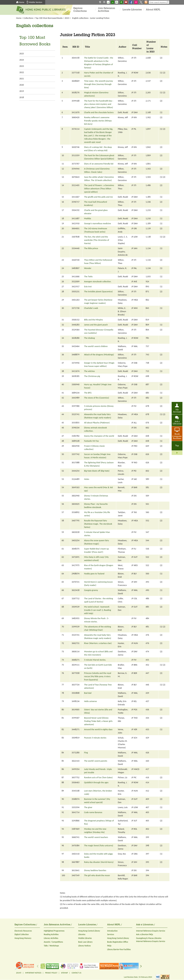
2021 (22, 79)
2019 (22, 91)
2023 (67, 18)
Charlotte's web (91, 308)
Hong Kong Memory (23, 938)
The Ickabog (89, 338)
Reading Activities (51, 934)
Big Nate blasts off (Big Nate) (97, 471)
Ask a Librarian (177, 423)
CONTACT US (76, 973)
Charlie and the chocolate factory (99, 112)
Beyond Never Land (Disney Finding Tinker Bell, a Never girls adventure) (98, 721)
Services (111, 934)
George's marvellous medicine (98, 223)
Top (177, 446)
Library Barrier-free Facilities (119, 949)
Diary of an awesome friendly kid (99, 164)
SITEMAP (64, 973)
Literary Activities (51, 938)
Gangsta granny (91, 590)
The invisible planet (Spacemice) (98, 292)
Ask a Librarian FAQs (145, 934)
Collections (28, 18)
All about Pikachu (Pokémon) (97, 423)
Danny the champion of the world (99, 436)
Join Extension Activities (106, 10)
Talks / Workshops (51, 946)
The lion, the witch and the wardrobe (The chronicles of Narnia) (97, 240)
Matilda (88, 218)
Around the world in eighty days (98, 729)
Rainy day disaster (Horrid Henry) (99, 862)
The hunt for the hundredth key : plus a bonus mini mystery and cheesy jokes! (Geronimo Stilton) (99, 104)
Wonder (88, 268)
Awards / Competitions (53, 942)
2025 (22, 54)
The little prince (91, 248)
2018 (22, 97)
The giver (88, 807)
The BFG (88, 393)
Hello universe (91, 701)
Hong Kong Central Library (89, 931)
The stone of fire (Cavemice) (97, 398)
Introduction (112, 931)
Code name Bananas (93, 812)
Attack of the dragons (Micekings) (99, 355)
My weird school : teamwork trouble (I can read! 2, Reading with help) (98, 610)
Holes (87, 479)
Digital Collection (22, 934)
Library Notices (84, 946)
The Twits (88, 277)
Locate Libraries (132, 10)
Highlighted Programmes (54, 931)
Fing (86, 753)
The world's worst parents (96, 761)
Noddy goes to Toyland (94, 574)
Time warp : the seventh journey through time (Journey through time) (99, 84)
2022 (22, 72)
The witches (89, 371)
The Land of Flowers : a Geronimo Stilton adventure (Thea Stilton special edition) (99, 189)
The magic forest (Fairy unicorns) (99, 846)
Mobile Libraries (85, 938)
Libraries (82, 934)
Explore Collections (80, 10)
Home (22, 2)
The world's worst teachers (96, 837)
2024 (22, 60)
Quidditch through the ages (96, 782)
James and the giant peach (96, 325)
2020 (22, 85)
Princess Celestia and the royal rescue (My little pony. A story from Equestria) (98, 676)
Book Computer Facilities (177, 436)
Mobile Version (36, 2)
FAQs (109, 946)
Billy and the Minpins (93, 320)
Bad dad (88, 693)
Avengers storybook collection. (98, 282)
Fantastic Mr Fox (91, 441)
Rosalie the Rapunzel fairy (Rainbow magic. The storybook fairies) (98, 524)
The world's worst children (96, 346)
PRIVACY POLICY (51, 973)
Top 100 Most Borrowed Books (49, 18)
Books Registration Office (118, 942)
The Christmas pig (92, 376)
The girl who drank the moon (97, 875)
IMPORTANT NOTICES (33, 973)
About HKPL (153, 10)
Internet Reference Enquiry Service (151, 931)
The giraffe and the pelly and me (98, 197)
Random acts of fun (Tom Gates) (98, 777)
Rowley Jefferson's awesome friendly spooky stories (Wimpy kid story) (98, 121)
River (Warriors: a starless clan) (98, 643)
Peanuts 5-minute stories (95, 738)
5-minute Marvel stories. (95, 660)
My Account (177, 411)
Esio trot (88, 287)
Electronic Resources (23, 931)
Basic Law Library (85, 942)
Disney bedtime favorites (95, 870)
